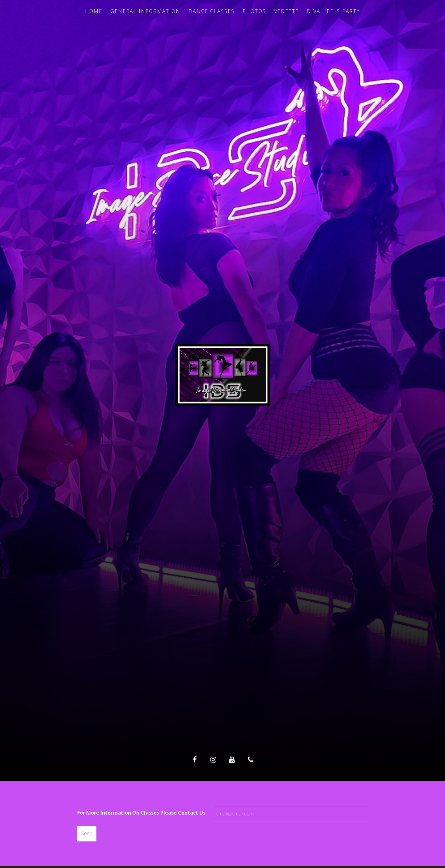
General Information (145, 11)
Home (94, 11)
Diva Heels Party (333, 11)
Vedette (286, 11)
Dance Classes (212, 11)
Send (87, 833)
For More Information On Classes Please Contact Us (141, 813)
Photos (254, 11)
